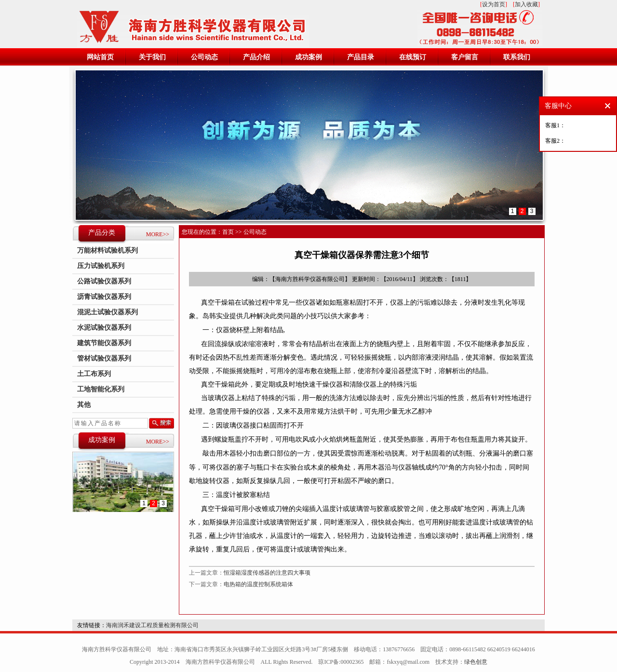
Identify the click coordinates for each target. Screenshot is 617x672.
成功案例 (308, 57)
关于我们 (152, 57)
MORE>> (158, 234)
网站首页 (100, 57)
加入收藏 (526, 4)
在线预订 (413, 57)
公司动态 (204, 57)
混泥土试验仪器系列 (107, 312)
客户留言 (465, 57)
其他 (84, 405)
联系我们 (517, 57)
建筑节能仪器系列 (104, 343)
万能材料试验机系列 (107, 250)
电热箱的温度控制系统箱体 (258, 584)
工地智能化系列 (101, 389)
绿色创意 (476, 662)
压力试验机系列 (101, 266)
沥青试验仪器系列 (104, 297)
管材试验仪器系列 (104, 358)
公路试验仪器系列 (104, 281)
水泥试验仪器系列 (104, 328)
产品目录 (361, 57)
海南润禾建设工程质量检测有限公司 (152, 625)
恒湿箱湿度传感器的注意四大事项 (267, 573)
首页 (228, 232)
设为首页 (494, 4)
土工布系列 (94, 374)
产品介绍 (256, 57)
